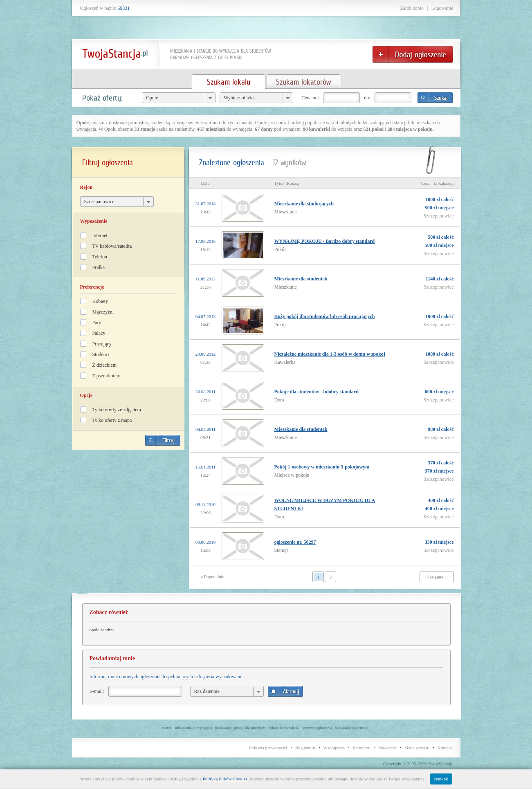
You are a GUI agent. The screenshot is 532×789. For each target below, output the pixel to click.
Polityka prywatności (268, 748)
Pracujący (102, 344)
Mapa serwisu (417, 748)
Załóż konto (412, 8)
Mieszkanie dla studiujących (304, 204)
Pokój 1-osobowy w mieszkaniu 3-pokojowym (322, 467)
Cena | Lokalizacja (438, 183)
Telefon (100, 257)
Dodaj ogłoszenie (413, 54)
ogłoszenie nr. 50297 (295, 542)
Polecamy (387, 748)
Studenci (101, 354)
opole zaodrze (102, 630)
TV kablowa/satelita (112, 246)
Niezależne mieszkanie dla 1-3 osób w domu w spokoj (330, 354)
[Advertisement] (128, 513)
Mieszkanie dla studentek (301, 279)
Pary (97, 323)
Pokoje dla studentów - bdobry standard (317, 392)
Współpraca (334, 748)
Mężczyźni (103, 312)
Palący (99, 333)
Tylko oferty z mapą (112, 420)
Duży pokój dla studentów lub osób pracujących (325, 316)
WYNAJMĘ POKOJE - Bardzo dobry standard (325, 241)
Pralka (99, 267)
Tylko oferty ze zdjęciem (117, 410)
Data (205, 183)
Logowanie (442, 8)
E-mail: (97, 691)
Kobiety (100, 301)
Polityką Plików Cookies (225, 779)
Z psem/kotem (107, 376)
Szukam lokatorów (303, 82)
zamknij (441, 779)
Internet (100, 235)
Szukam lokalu (229, 82)
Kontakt (445, 748)
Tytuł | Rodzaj (287, 183)
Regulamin (305, 748)
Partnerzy (361, 748)
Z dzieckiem (105, 365)
